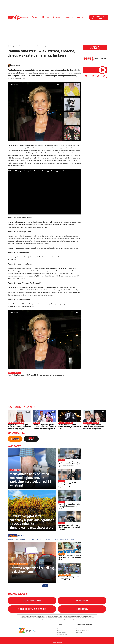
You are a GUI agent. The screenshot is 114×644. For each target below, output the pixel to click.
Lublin (42, 540)
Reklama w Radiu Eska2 (62, 635)
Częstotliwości (60, 631)
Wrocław (56, 540)
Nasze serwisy (57, 639)
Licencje (78, 629)
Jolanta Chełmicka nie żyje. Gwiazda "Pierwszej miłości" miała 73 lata (70, 426)
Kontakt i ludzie (60, 627)
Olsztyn (49, 540)
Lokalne (16, 536)
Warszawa (11, 540)
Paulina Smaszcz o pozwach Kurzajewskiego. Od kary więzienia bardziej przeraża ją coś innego (48, 248)
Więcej (72, 540)
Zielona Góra (64, 540)
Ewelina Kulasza (16, 65)
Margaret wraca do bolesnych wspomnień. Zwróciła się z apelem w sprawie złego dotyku (19, 426)
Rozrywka (13, 46)
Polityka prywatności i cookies (82, 631)
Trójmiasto (35, 540)
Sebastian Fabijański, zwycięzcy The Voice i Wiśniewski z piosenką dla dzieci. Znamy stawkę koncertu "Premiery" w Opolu (44, 426)
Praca (58, 629)
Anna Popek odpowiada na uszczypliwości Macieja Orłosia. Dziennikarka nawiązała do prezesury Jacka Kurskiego (95, 426)
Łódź (17, 540)
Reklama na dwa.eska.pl (62, 633)
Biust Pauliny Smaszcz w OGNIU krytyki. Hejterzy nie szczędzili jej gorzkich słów (36, 375)
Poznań (22, 540)
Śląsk (28, 540)
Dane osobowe (79, 633)
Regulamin (78, 627)
